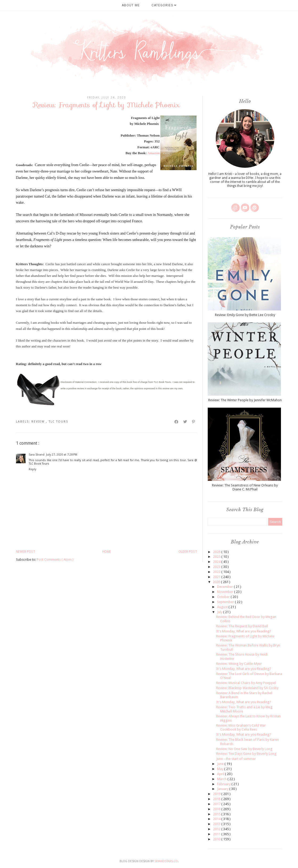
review (39, 422)
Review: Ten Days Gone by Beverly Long (246, 754)
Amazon (153, 153)
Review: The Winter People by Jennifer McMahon (245, 400)
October (224, 597)
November (226, 592)
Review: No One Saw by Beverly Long (244, 749)
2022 (217, 572)
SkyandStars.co (166, 861)
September (226, 602)
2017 (217, 804)
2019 (217, 794)
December (225, 587)
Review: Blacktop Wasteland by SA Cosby (247, 688)
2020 (217, 582)
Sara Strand (37, 455)
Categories (164, 5)
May (221, 769)
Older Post (188, 552)
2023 (217, 567)
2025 (217, 557)
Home (107, 552)
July (220, 612)
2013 (217, 824)
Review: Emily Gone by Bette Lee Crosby (245, 315)
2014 (217, 819)
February (224, 784)
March (222, 779)
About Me (131, 5)
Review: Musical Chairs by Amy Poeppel (246, 683)
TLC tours (58, 422)
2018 (217, 799)
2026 (217, 552)
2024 (217, 562)
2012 (217, 829)
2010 (217, 839)
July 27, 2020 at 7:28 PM (62, 455)
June (221, 764)
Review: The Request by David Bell (242, 626)
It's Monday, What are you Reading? (244, 631)
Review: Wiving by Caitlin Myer (239, 664)
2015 (217, 814)
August (223, 607)
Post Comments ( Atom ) (55, 560)
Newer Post (26, 552)
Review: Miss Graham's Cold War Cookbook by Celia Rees (241, 728)
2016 (217, 809)
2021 (217, 577)
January (223, 789)
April (221, 774)
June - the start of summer (236, 759)
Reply (32, 469)
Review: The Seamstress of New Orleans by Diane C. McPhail (245, 487)
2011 (217, 834)
